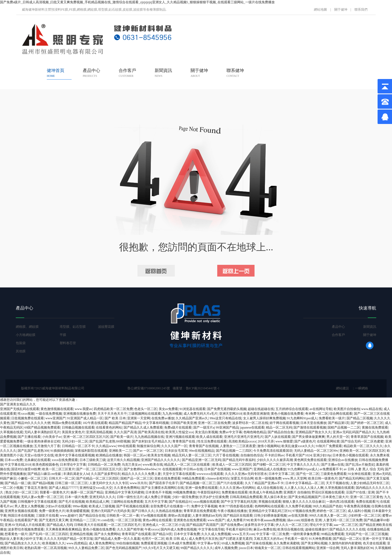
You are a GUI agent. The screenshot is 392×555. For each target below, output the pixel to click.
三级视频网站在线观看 (145, 414)
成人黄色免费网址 (102, 543)
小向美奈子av (52, 437)
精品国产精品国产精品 (125, 423)
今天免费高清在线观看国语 (273, 451)
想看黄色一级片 (16, 534)
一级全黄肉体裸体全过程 (42, 441)
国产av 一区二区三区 (148, 451)
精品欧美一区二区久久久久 (363, 446)
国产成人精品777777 (63, 488)
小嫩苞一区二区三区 (32, 478)
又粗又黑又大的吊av (268, 539)
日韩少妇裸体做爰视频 (270, 515)
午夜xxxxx (152, 529)
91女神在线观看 (359, 474)
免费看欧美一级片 (332, 418)
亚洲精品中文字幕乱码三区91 (270, 511)
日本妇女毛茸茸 (176, 451)
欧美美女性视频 (159, 455)
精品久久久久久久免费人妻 (141, 474)
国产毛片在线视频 (72, 502)
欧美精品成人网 (97, 502)
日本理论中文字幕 (73, 465)
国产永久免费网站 (107, 534)
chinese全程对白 (218, 478)
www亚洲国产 (56, 418)
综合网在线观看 (341, 414)
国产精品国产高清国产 (203, 525)
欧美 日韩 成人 (177, 539)
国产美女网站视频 (314, 543)
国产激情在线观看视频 (310, 427)
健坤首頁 (56, 73)
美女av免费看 (168, 409)
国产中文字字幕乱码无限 (239, 502)
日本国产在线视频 (217, 469)
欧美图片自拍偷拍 (347, 409)
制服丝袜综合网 (148, 446)
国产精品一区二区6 (347, 539)
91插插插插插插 (62, 451)
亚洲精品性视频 (81, 534)
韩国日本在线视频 (21, 515)
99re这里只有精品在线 (226, 418)
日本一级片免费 (76, 497)
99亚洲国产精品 (227, 427)
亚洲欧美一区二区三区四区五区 (362, 451)
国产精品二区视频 (360, 418)
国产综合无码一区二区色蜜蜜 (362, 441)
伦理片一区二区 (153, 539)
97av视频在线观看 (154, 515)
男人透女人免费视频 (29, 506)
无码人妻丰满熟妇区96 (357, 548)
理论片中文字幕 (321, 525)
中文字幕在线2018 (18, 465)
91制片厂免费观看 (329, 446)
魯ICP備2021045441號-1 (203, 388)
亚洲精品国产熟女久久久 (313, 432)
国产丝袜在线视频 (259, 543)
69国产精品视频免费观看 (42, 427)
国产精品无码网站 (352, 478)
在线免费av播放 (163, 418)
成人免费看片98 (238, 520)
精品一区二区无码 (279, 427)
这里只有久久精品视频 (123, 460)
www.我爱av (84, 409)
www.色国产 (216, 520)
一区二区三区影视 (128, 520)
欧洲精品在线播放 (109, 455)
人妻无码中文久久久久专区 (109, 483)
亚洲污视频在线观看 (180, 437)
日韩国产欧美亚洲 (183, 423)
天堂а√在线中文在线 (39, 455)
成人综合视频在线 (270, 488)
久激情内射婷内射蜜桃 (345, 543)
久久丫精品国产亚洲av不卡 (264, 483)
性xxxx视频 (26, 414)
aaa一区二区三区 (346, 525)
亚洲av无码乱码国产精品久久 (354, 432)
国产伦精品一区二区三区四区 (97, 478)
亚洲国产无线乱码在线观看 (20, 409)
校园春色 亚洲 (311, 520)
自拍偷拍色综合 (252, 455)
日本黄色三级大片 (335, 497)
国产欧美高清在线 (151, 432)
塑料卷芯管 (68, 343)
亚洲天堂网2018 (231, 414)
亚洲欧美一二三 (120, 451)
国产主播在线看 (29, 437)
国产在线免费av (232, 525)
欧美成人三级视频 (102, 506)
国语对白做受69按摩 (26, 469)
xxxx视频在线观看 (206, 502)
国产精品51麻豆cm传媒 (45, 474)
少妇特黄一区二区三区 (365, 515)
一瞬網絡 (362, 388)
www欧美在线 (153, 465)
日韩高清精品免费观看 (246, 497)
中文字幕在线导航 (211, 529)
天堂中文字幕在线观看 (179, 474)
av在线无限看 (298, 515)
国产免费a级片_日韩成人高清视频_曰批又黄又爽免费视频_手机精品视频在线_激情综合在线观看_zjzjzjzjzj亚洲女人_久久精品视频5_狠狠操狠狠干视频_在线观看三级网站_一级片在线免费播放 (137, 2)
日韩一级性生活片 (130, 497)
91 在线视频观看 (170, 469)
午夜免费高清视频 (357, 506)
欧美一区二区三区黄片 (59, 469)
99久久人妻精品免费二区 (86, 548)
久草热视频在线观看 (339, 488)
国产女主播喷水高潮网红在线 (163, 488)
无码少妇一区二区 (75, 441)
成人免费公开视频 (157, 497)
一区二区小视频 (11, 488)
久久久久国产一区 (174, 446)
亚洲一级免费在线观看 (201, 488)
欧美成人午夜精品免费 (266, 492)
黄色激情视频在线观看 (57, 409)
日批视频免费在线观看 (27, 418)
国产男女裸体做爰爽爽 (308, 437)
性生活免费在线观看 (212, 441)
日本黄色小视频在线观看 (350, 455)
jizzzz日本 (246, 548)
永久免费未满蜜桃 (286, 543)
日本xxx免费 (14, 460)
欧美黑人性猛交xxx (179, 432)
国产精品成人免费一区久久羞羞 (117, 539)
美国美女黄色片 (73, 432)
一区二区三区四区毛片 (124, 525)
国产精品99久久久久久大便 (31, 423)
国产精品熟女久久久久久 (23, 543)
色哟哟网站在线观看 (269, 506)
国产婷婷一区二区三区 (367, 423)
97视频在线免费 (304, 511)
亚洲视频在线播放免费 (79, 414)
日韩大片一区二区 (62, 478)
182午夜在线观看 (95, 423)
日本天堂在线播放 (313, 423)
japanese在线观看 (252, 427)
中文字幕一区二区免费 (272, 534)
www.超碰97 (69, 515)
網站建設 (342, 388)
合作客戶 (127, 73)
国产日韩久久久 (143, 511)
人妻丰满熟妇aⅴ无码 (207, 515)
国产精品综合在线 (92, 515)
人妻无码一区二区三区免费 (343, 520)
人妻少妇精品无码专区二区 (370, 483)
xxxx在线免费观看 (65, 460)
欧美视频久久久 (54, 543)
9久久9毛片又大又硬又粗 (161, 548)
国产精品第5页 (339, 423)
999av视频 (80, 506)
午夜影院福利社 (209, 492)
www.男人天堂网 (295, 478)
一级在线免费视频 (49, 414)
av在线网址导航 (321, 409)
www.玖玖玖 (139, 483)
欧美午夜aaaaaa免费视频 (268, 520)
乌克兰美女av (131, 465)
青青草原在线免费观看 (200, 511)
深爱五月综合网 (242, 478)
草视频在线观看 (270, 502)
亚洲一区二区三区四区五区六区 (86, 437)
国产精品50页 (162, 534)
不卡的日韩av (274, 455)
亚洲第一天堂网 (139, 418)
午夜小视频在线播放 (232, 511)
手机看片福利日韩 (239, 529)
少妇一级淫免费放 (185, 497)
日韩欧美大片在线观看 (90, 525)
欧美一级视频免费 (268, 478)
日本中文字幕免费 (187, 534)
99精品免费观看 (193, 478)
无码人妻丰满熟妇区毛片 (42, 432)
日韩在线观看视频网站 (299, 548)
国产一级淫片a (204, 427)
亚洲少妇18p (322, 455)
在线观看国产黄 (26, 520)
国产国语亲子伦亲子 (164, 483)
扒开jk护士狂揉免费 (214, 497)
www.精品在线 (372, 409)
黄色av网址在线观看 (157, 520)
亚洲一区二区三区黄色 (366, 497)
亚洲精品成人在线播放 (270, 469)
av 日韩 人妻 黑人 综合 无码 (364, 469)
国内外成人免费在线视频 (179, 529)
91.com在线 (106, 520)
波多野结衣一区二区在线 (250, 423)
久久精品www (106, 446)
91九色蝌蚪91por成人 (302, 418)
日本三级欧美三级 (93, 460)
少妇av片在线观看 (58, 506)
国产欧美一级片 (122, 437)
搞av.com (293, 520)
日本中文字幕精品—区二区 (305, 483)
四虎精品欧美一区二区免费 (113, 409)
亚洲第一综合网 (328, 548)
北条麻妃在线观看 (37, 460)
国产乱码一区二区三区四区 (49, 534)
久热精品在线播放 (169, 511)
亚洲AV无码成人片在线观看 (25, 525)
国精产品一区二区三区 (137, 478)
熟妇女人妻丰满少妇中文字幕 (21, 539)
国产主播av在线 (333, 465)
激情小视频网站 (269, 446)
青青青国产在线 (184, 441)
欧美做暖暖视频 (78, 511)
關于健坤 (341, 10)
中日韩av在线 (193, 469)
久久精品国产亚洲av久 (192, 418)
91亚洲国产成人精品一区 (85, 418)
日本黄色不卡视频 (158, 492)
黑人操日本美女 (275, 497)
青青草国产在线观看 (136, 534)
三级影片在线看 (47, 515)
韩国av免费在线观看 (67, 423)
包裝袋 (21, 343)
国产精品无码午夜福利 (239, 460)
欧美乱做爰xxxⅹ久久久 (298, 446)
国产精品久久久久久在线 (347, 529)
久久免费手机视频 (298, 506)
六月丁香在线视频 (226, 455)
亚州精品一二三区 (83, 520)
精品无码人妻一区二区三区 (192, 455)
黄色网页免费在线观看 (310, 460)
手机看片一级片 (296, 539)
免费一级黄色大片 (52, 511)
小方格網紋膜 (26, 335)
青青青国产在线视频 (204, 446)
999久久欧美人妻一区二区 (328, 515)
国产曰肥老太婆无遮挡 (236, 539)
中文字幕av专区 (209, 543)
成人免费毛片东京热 (203, 539)
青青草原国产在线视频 (367, 437)
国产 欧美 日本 (115, 418)
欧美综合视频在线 (290, 529)
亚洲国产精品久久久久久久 (161, 460)
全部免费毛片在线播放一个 (170, 506)
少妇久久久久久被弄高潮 (275, 460)
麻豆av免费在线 (265, 529)
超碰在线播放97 (317, 529)
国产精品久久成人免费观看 (143, 427)
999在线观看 (127, 446)
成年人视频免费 (226, 548)
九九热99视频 (172, 414)
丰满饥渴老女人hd (76, 474)
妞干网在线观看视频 (284, 423)
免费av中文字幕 (230, 432)
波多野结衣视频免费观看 (26, 529)
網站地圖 (320, 10)
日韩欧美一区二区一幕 (123, 515)
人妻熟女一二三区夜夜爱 (238, 446)
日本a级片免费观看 (182, 543)
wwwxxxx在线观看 (210, 474)
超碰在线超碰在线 (261, 409)
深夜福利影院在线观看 (91, 451)
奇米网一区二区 (317, 414)
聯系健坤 (235, 73)
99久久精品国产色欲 (327, 506)
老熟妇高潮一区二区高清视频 (45, 548)
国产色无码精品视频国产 (124, 548)
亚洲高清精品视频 (99, 432)
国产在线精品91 (180, 502)
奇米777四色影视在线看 (236, 506)
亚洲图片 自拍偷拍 (297, 492)
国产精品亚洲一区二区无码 (201, 460)
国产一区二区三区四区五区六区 (99, 469)
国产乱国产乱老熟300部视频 (110, 441)
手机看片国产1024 (299, 455)
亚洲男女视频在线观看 (21, 511)
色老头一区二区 (146, 409)
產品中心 (91, 73)
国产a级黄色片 (305, 441)
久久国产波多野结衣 (106, 474)
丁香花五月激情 (36, 488)
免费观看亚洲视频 (154, 543)
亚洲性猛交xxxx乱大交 (96, 488)
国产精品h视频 (43, 483)
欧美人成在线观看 (209, 437)
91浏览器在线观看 (192, 409)
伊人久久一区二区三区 (292, 525)
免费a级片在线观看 (178, 427)
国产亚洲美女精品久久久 (18, 404)
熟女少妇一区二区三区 (22, 492)
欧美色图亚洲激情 (256, 414)
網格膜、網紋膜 (27, 327)
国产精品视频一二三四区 (234, 451)
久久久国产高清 (125, 432)
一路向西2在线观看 (340, 502)
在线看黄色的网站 (109, 427)
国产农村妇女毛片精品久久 (151, 441)
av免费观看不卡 (331, 469)
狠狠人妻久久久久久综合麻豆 (304, 502)
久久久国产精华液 (130, 529)
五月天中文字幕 (156, 502)
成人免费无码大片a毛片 (200, 414)
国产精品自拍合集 (281, 432)
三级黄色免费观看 (333, 474)
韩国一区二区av (135, 455)
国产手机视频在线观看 (133, 506)
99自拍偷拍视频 (128, 543)
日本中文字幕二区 (281, 474)
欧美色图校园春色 (45, 465)
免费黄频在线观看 (235, 492)
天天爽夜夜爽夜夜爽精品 (63, 529)
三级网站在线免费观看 (127, 502)
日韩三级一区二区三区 (71, 483)
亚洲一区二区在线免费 (214, 423)
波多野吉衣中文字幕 (259, 525)
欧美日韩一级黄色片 (323, 478)
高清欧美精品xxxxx (242, 441)
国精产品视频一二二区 (344, 427)
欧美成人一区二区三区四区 (232, 465)
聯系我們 (361, 10)
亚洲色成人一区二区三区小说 (164, 525)
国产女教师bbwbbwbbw (140, 469)
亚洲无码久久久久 (102, 497)
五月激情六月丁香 (47, 446)
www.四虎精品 (77, 543)
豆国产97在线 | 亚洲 (360, 492)
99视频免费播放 (184, 492)
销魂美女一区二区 (268, 548)
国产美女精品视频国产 (305, 497)
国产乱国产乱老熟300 (33, 451)
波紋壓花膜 (106, 327)
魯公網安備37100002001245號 (149, 388)
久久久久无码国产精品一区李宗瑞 (68, 539)
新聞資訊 (163, 73)
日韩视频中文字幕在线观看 (37, 502)
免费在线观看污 (367, 502)
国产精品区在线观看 (238, 515)
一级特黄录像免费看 (305, 534)
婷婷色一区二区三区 (331, 511)
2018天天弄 (266, 441)
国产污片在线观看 (230, 483)
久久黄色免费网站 (127, 488)
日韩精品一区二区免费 (104, 465)
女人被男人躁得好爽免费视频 (264, 418)
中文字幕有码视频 (156, 423)
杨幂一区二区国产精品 (87, 492)
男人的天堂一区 (338, 437)
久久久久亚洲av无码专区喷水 (246, 474)
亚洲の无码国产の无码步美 (111, 511)
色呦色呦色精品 (255, 432)
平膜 (63, 335)
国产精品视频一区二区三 (198, 483)
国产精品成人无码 (60, 525)
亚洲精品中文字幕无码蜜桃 (124, 492)
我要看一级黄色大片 (54, 492)
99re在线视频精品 (202, 451)
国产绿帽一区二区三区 (269, 465)
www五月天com (244, 534)
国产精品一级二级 (18, 483)
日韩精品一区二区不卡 (78, 446)
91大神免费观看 (320, 539)
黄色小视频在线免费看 (287, 414)
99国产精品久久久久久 (197, 548)
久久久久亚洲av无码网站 (237, 488)
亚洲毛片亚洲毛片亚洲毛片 (244, 437)
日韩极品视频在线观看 (78, 427)
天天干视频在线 (337, 483)
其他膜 (21, 351)
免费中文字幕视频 (204, 506)
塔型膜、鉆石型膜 (73, 327)
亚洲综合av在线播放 (343, 460)
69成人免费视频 (233, 543)
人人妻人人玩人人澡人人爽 (304, 488)
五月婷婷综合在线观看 (292, 409)
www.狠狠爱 (284, 441)
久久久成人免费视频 (216, 534)
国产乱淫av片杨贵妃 (360, 465)
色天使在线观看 (374, 543)
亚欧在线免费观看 (167, 478)
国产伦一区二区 (308, 474)
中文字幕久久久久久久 (303, 465)
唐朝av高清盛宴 (179, 515)
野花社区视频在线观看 (328, 492)
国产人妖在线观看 (278, 437)
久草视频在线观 (11, 432)
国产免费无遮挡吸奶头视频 (227, 409)
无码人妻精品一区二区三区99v (316, 451)
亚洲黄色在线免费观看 (190, 520)
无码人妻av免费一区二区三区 (42, 497)
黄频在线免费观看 (375, 427)
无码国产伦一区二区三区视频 (367, 534)
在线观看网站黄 (328, 441)
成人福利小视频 (359, 511)
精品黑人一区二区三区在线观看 (187, 465)
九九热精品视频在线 (149, 437)
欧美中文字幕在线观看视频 (75, 455)
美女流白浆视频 (206, 432)
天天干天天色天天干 (112, 414)
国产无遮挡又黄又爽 (54, 520)
